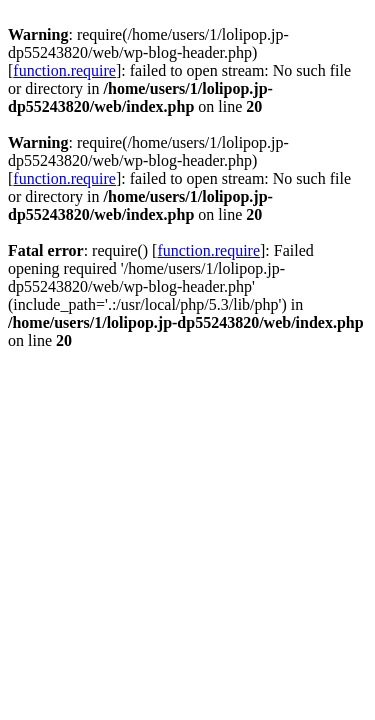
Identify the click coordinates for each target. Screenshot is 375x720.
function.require (64, 70)
